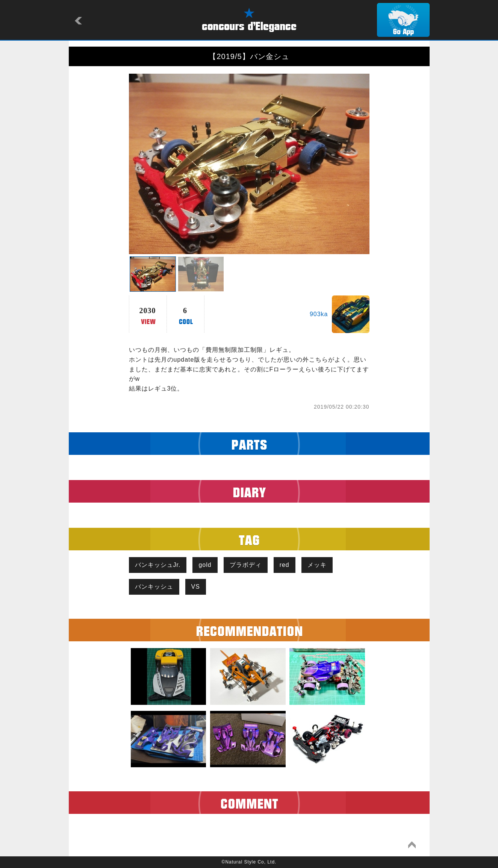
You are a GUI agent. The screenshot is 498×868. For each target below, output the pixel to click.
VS (196, 587)
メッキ (317, 565)
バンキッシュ (154, 587)
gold (205, 565)
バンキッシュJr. (158, 565)
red (285, 565)
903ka (319, 314)
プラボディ (246, 565)
